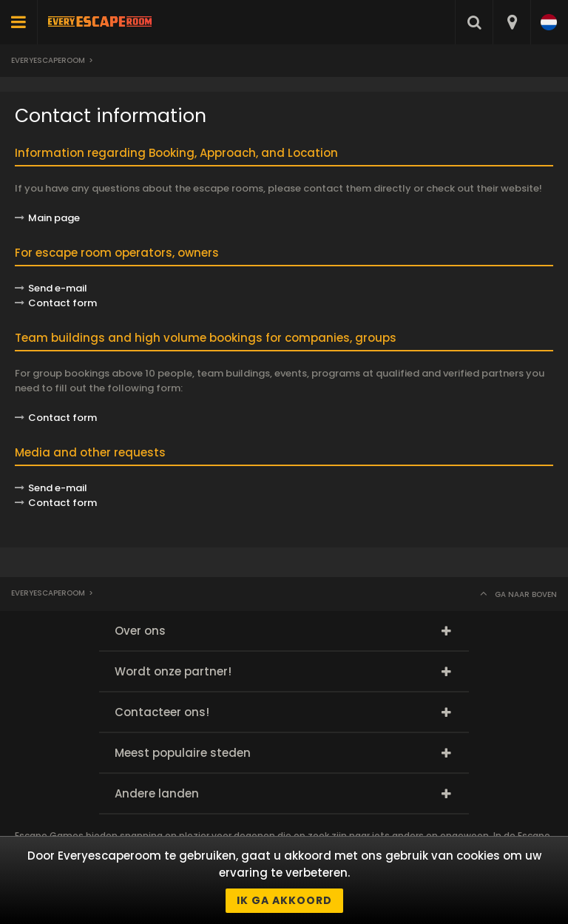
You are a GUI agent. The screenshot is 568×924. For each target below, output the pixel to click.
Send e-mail (58, 288)
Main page (54, 218)
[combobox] (511, 22)
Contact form (62, 418)
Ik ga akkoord (284, 900)
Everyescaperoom (48, 60)
